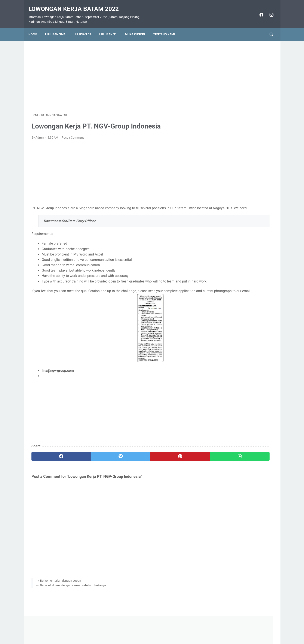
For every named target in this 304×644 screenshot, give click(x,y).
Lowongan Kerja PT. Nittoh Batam (238, 316)
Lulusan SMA (58, 27)
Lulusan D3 (85, 27)
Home (36, 27)
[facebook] (258, 10)
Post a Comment (73, 133)
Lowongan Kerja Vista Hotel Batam (239, 193)
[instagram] (268, 10)
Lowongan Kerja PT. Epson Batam (238, 275)
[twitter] (92, 468)
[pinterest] (133, 468)
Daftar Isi (169, 628)
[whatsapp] (173, 468)
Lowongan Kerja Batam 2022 (77, 4)
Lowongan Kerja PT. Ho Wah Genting (240, 265)
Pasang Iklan (150, 628)
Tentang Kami (167, 27)
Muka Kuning (138, 27)
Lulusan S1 (111, 27)
